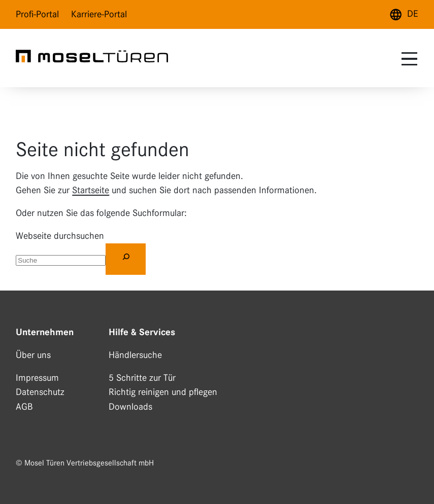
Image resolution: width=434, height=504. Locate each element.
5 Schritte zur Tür (142, 378)
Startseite (91, 190)
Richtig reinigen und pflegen (163, 392)
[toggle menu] (408, 59)
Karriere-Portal (99, 14)
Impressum (37, 378)
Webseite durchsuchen (60, 236)
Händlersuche (135, 355)
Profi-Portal (37, 14)
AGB (24, 407)
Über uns (33, 355)
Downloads (130, 407)
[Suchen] (126, 259)
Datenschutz (40, 392)
